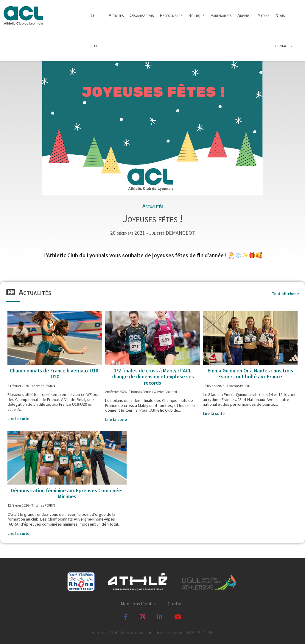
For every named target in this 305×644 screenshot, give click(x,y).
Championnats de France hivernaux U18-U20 (55, 374)
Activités (116, 15)
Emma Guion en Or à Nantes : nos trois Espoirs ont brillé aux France (250, 374)
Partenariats (221, 15)
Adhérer (244, 15)
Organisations (142, 15)
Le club (94, 30)
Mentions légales (138, 604)
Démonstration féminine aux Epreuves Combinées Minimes (67, 493)
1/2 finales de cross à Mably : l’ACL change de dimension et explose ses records (153, 377)
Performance (171, 15)
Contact (176, 604)
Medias (263, 15)
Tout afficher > (285, 294)
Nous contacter (284, 30)
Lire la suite (18, 419)
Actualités (153, 206)
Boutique (196, 15)
